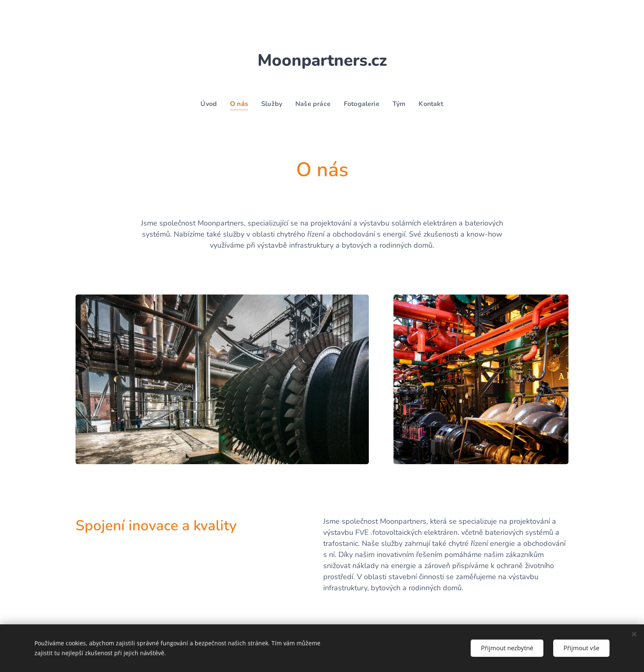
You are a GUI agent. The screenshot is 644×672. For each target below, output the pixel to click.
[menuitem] (207, 104)
